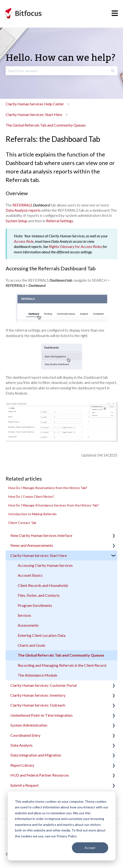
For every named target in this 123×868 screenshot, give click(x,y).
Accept (90, 848)
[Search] (113, 71)
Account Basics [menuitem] (30, 575)
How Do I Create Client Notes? (31, 496)
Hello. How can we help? (61, 58)
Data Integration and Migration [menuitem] (36, 755)
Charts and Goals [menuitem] (32, 645)
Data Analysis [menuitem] (21, 745)
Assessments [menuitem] (28, 625)
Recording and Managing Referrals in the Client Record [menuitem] (62, 665)
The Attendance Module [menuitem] (37, 675)
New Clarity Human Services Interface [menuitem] (41, 535)
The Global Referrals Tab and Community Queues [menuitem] (61, 655)
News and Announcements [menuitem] (32, 545)
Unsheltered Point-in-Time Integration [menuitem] (41, 715)
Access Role (24, 241)
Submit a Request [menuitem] (24, 785)
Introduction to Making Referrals (32, 514)
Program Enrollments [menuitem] (35, 605)
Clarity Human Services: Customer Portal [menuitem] (44, 685)
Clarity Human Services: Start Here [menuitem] (39, 555)
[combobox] (57, 71)
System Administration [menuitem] (29, 725)
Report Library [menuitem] (22, 765)
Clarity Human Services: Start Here (34, 114)
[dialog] (61, 826)
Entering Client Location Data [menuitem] (42, 635)
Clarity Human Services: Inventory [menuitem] (38, 695)
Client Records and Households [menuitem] (43, 585)
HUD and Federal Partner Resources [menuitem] (40, 775)
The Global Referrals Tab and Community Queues (46, 125)
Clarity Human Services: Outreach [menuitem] (38, 705)
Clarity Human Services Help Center (35, 104)
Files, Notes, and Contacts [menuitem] (39, 595)
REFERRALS (22, 205)
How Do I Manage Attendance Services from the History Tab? (54, 505)
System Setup (17, 221)
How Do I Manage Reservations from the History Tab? (48, 488)
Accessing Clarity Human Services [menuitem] (45, 565)
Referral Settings (60, 221)
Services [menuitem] (24, 615)
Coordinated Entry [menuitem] (25, 735)
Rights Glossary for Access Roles (75, 246)
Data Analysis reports (23, 210)
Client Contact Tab (22, 523)
